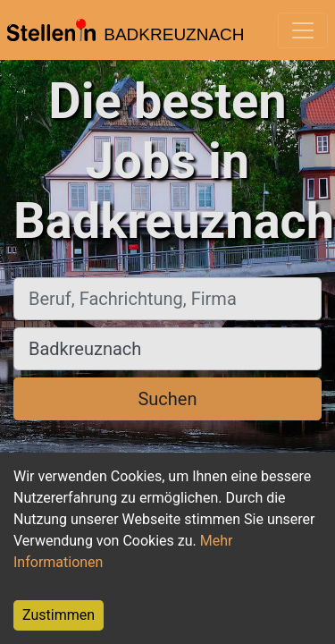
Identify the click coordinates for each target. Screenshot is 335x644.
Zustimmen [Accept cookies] (59, 615)
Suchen (167, 399)
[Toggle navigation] (303, 30)
